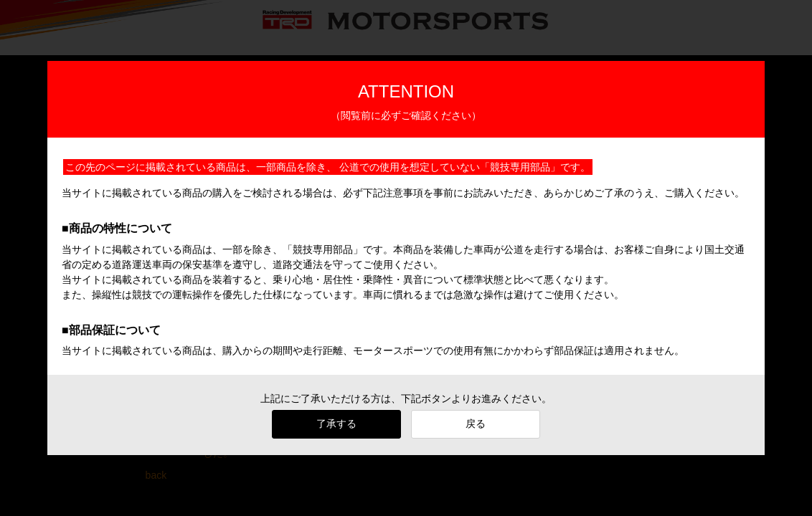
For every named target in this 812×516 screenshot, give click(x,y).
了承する (336, 424)
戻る (476, 424)
